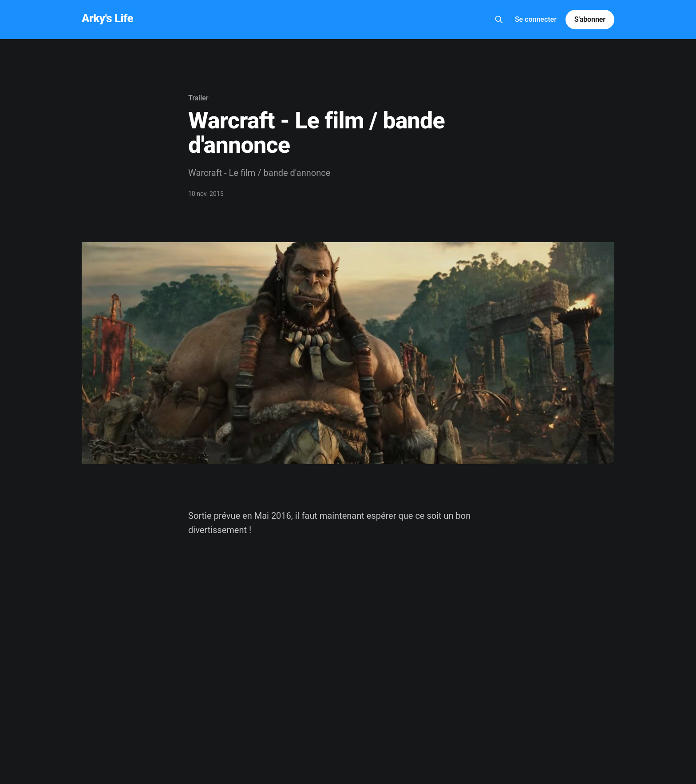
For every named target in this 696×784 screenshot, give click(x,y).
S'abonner (590, 19)
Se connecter (536, 19)
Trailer (198, 98)
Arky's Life (107, 18)
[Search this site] (499, 20)
